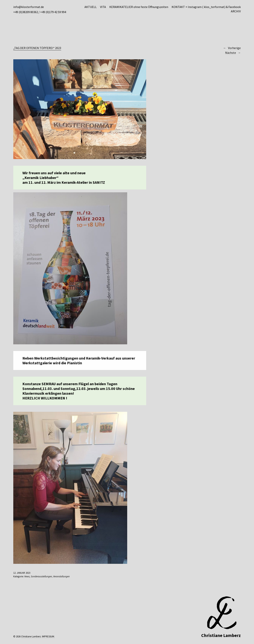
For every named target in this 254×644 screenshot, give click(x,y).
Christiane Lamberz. (31, 636)
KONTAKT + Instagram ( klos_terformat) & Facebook (206, 7)
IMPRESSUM (48, 636)
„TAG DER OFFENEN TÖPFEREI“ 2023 (37, 48)
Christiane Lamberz (221, 635)
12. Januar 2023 (22, 573)
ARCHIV (236, 11)
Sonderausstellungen (41, 576)
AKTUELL (91, 7)
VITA (103, 7)
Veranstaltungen (61, 576)
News (27, 576)
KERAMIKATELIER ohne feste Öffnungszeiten (139, 7)
